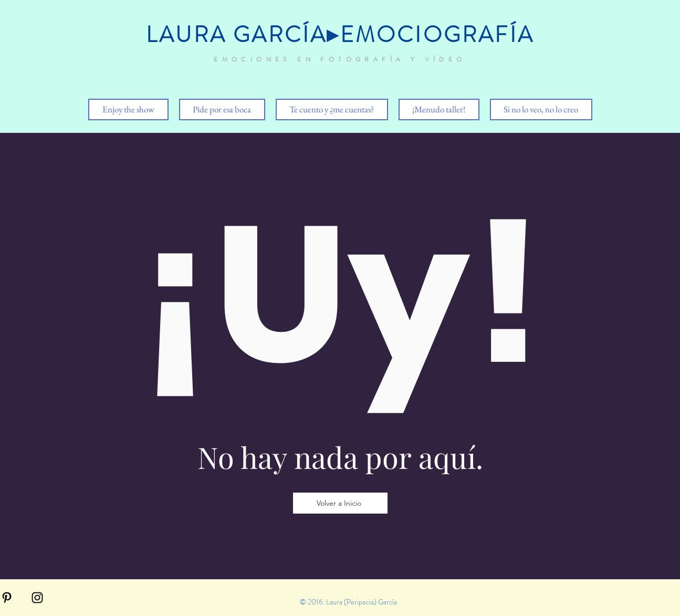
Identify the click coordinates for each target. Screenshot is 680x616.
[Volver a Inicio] (340, 503)
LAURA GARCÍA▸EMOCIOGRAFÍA (340, 35)
